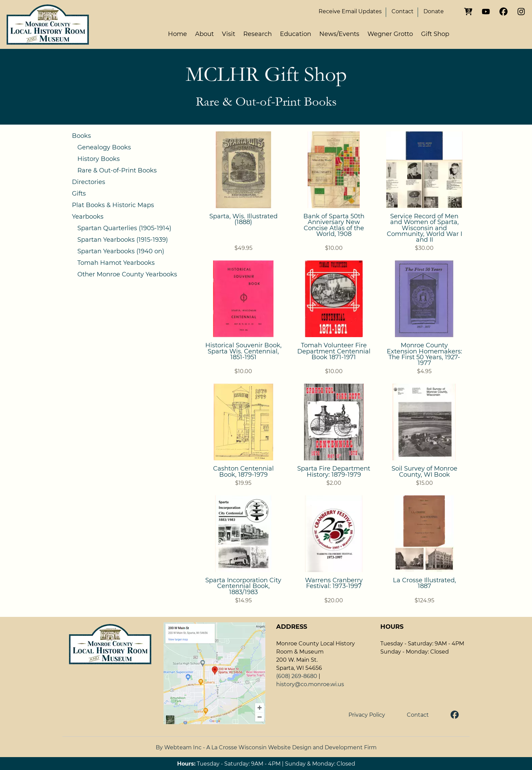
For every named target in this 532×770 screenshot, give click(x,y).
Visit (229, 34)
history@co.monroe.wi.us (310, 684)
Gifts (79, 194)
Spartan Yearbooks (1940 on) (121, 251)
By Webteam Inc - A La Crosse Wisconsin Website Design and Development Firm (266, 747)
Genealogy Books (104, 147)
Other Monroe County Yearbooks (127, 274)
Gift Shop (435, 34)
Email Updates (350, 12)
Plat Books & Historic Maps (113, 205)
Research (258, 34)
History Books (99, 159)
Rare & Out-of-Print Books (117, 170)
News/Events (339, 34)
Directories (89, 182)
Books (81, 136)
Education (296, 34)
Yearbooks (88, 217)
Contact (403, 12)
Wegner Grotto (390, 34)
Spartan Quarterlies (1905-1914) (124, 228)
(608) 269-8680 (297, 676)
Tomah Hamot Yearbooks (116, 263)
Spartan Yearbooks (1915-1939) (123, 240)
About (204, 34)
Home (177, 34)
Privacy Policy (367, 715)
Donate (434, 12)
